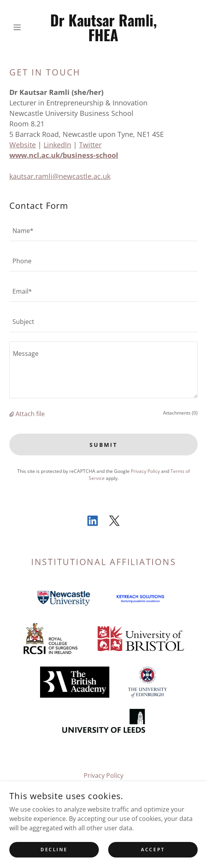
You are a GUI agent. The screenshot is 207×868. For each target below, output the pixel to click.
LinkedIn (57, 145)
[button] (24, 27)
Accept (153, 860)
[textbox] (103, 231)
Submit (103, 445)
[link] (104, 27)
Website (23, 145)
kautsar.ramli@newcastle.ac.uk (60, 176)
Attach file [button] (30, 414)
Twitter (90, 145)
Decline (54, 860)
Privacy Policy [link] (145, 471)
